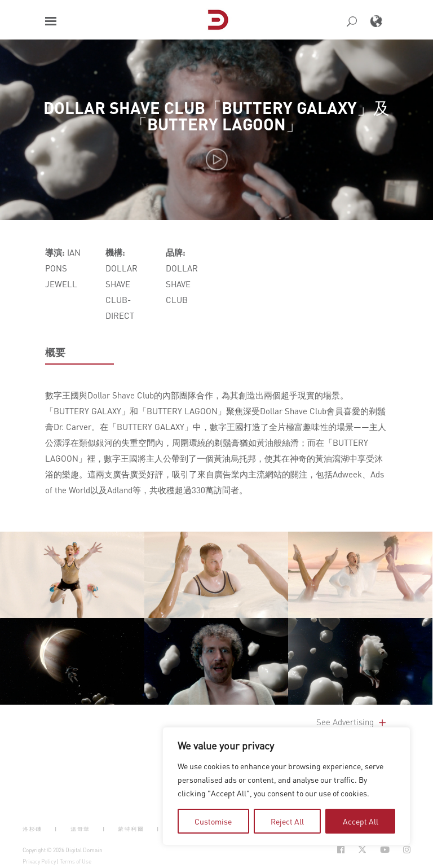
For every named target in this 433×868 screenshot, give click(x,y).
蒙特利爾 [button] (131, 829)
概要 (55, 352)
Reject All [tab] (287, 821)
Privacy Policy (39, 861)
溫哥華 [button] (80, 829)
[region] (286, 786)
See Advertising (352, 722)
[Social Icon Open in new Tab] (341, 850)
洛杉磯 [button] (32, 829)
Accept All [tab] (361, 821)
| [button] (56, 829)
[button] (51, 21)
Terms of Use (76, 861)
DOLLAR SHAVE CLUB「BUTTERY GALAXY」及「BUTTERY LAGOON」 (216, 116)
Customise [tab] (213, 821)
